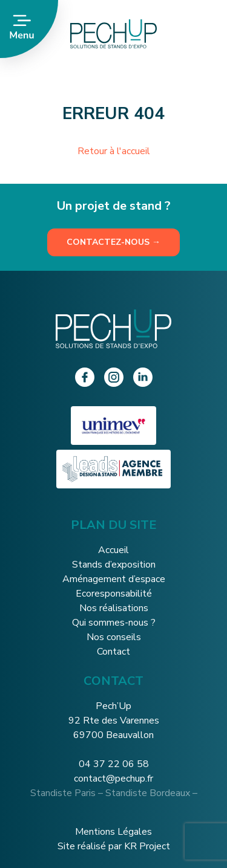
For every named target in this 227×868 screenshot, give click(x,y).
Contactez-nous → (113, 242)
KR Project (147, 846)
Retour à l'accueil (114, 151)
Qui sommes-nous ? (114, 623)
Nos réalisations (114, 608)
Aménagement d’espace (114, 579)
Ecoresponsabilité (114, 594)
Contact (113, 652)
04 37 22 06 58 (114, 764)
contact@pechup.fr (113, 779)
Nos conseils (114, 637)
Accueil (113, 550)
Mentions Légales (113, 832)
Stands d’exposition (114, 565)
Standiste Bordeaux (148, 793)
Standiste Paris (63, 793)
